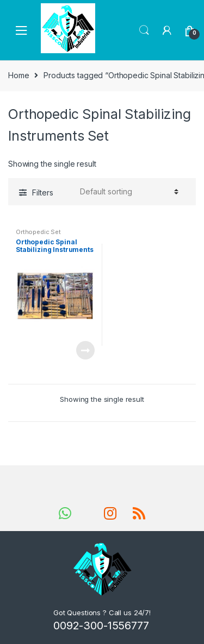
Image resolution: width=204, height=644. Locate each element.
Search (144, 30)
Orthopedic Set (38, 232)
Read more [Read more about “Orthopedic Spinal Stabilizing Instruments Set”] (85, 350)
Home (18, 75)
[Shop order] (128, 192)
